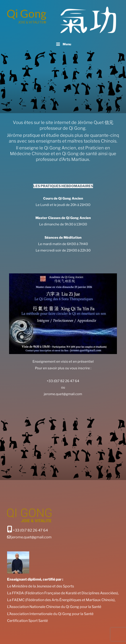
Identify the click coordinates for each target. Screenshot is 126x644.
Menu (63, 44)
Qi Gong (26, 13)
